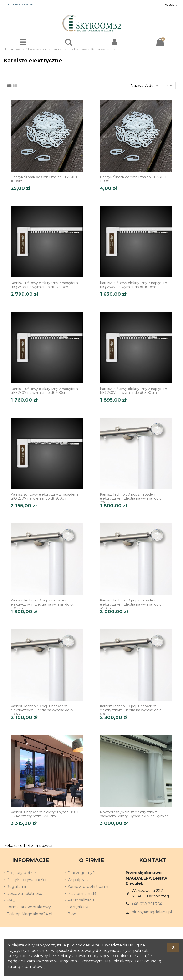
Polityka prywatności (26, 880)
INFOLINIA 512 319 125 (18, 4)
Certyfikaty (78, 907)
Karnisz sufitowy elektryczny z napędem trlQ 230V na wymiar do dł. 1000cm (44, 285)
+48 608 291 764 (147, 904)
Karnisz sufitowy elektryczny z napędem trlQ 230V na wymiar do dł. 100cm (133, 285)
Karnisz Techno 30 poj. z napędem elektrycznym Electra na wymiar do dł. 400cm (132, 604)
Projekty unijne (21, 873)
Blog (72, 914)
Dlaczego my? (81, 873)
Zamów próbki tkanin (88, 887)
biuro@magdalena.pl (152, 912)
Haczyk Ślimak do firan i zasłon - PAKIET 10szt (133, 179)
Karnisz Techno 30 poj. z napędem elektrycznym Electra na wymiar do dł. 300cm (42, 604)
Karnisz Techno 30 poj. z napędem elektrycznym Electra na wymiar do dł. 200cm (132, 498)
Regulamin (17, 887)
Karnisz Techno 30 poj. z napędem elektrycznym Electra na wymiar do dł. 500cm (42, 710)
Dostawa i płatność (24, 894)
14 (169, 86)
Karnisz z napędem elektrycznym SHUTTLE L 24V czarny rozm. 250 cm (47, 814)
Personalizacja (81, 900)
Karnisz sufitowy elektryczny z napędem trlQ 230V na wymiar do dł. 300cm (133, 391)
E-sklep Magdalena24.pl (29, 914)
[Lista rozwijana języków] (171, 5)
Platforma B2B (82, 894)
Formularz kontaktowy (29, 907)
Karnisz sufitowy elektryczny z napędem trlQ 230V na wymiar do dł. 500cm (44, 496)
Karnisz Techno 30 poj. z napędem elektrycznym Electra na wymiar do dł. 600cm (132, 710)
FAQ (10, 900)
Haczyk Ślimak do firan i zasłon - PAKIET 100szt (44, 179)
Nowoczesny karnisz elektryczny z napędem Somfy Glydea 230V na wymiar (134, 814)
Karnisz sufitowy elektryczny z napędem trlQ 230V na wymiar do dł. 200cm (44, 391)
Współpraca (79, 880)
